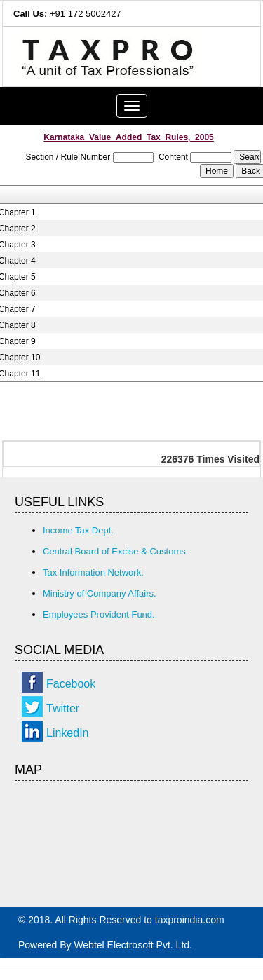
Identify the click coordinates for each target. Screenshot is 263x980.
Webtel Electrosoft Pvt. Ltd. (133, 945)
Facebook (71, 684)
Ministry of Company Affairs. (100, 593)
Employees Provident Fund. (99, 614)
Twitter (63, 708)
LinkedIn (68, 733)
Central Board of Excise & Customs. (115, 551)
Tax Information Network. (93, 572)
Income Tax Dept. (78, 530)
